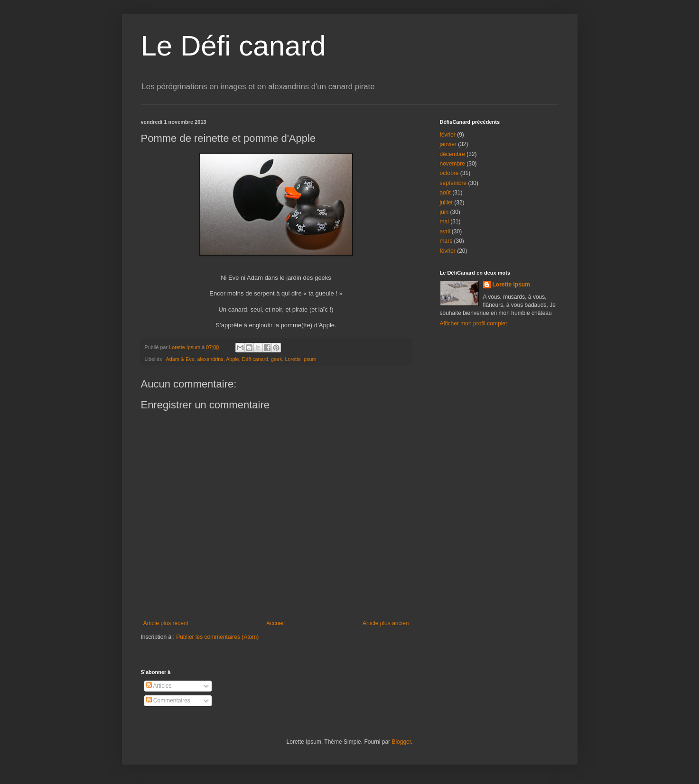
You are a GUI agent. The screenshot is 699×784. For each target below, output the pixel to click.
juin (444, 212)
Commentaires (168, 701)
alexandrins (210, 359)
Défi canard (255, 359)
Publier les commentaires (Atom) (217, 637)
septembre (453, 183)
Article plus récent (166, 623)
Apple (233, 359)
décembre (452, 154)
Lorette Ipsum (300, 359)
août (445, 193)
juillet (446, 203)
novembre (452, 164)
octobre (449, 173)
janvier (448, 144)
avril (445, 231)
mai (444, 221)
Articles (159, 686)
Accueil (275, 623)
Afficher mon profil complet (474, 323)
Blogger (401, 742)
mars (446, 241)
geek (276, 359)
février (448, 135)
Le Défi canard (233, 46)
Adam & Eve (180, 359)
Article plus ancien (386, 623)
